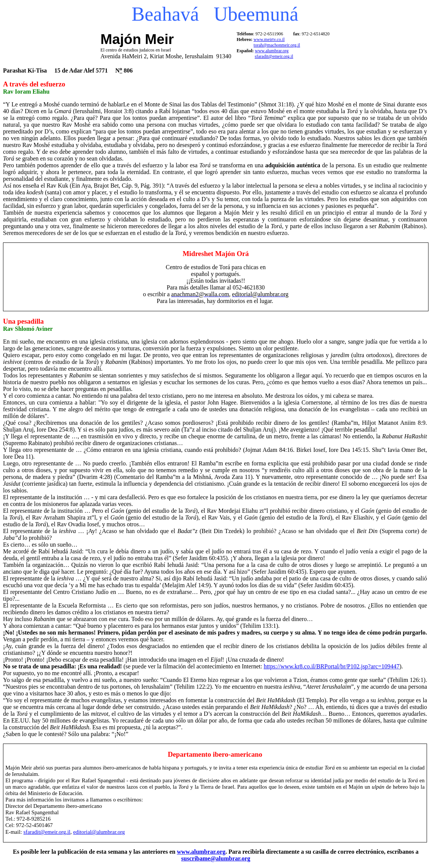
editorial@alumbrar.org (99, 832)
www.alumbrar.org (272, 51)
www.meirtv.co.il (269, 39)
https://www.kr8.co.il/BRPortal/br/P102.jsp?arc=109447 (332, 666)
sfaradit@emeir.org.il (274, 56)
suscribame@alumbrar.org (216, 858)
